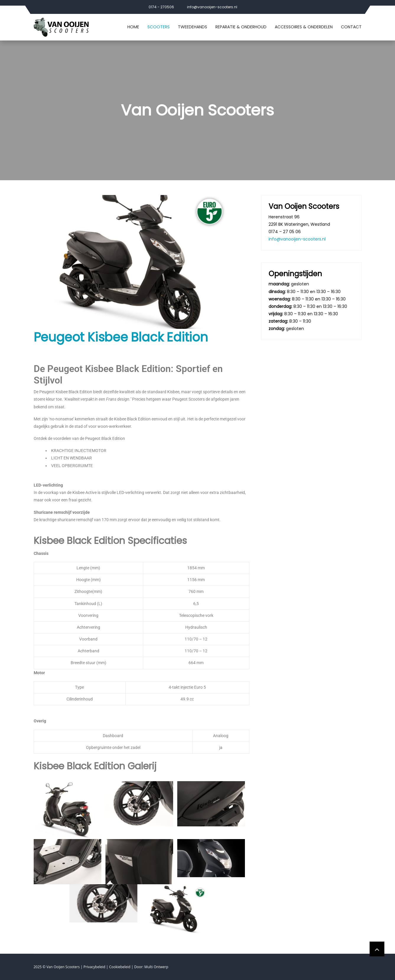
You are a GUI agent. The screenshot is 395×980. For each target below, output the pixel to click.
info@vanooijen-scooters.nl (212, 7)
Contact (351, 27)
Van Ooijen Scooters (63, 967)
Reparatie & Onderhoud (241, 27)
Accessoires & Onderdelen (304, 27)
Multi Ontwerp (156, 967)
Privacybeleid (95, 967)
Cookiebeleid (120, 967)
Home (133, 27)
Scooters (159, 27)
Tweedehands (192, 27)
